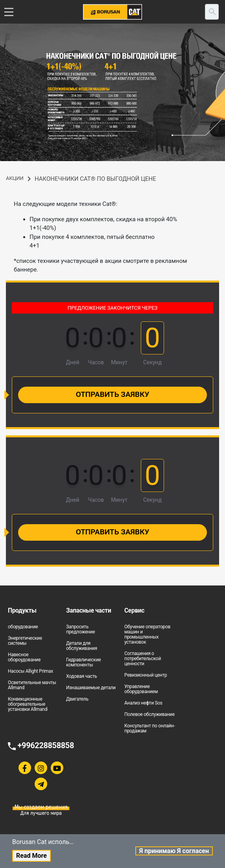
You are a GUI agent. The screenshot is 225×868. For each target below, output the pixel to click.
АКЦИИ (15, 178)
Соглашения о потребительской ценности (143, 659)
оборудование (23, 627)
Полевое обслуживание (149, 714)
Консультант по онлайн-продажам (150, 728)
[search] (212, 12)
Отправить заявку (113, 394)
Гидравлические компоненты (83, 662)
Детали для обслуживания (82, 646)
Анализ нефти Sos (143, 703)
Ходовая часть (82, 676)
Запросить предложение (80, 629)
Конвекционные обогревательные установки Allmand (28, 704)
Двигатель (77, 699)
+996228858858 (46, 745)
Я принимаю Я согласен (174, 851)
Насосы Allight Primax (30, 671)
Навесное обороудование (24, 657)
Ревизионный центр (146, 675)
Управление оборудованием (141, 689)
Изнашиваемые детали (91, 688)
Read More (31, 856)
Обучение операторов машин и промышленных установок (147, 634)
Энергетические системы (25, 641)
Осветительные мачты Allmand (32, 685)
